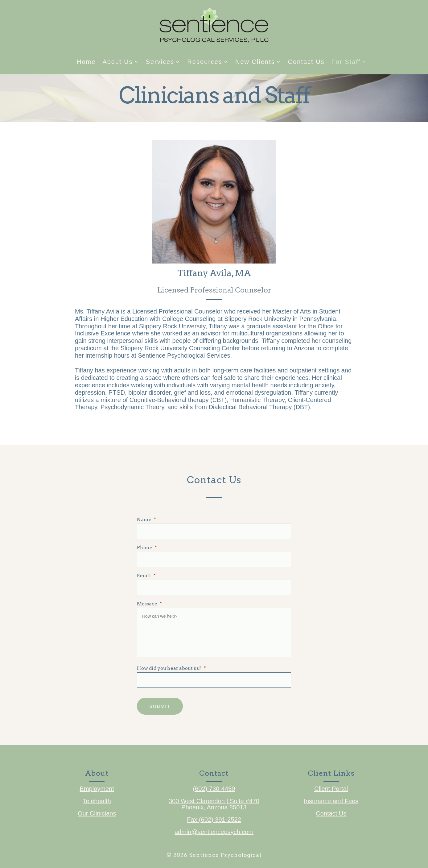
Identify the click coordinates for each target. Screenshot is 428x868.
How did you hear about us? (171, 669)
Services (160, 62)
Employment (97, 788)
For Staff (346, 62)
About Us (117, 62)
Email (146, 576)
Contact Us (306, 62)
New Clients (255, 62)
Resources (205, 62)
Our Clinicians (97, 813)
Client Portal (331, 788)
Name (146, 520)
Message (149, 604)
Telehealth (97, 800)
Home (86, 62)
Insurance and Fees (331, 800)
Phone (147, 548)
